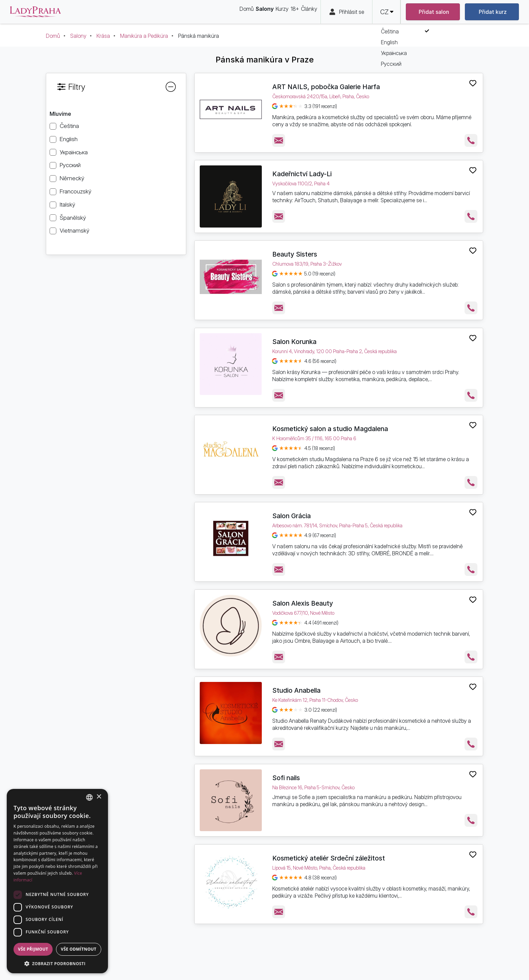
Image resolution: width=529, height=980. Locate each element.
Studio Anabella (296, 690)
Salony (78, 36)
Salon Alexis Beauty (303, 603)
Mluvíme (60, 114)
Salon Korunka (294, 342)
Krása (103, 36)
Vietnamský (75, 230)
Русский (70, 165)
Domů (53, 36)
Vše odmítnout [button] (78, 949)
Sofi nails (286, 778)
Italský (67, 204)
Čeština (69, 126)
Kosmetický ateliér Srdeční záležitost (329, 858)
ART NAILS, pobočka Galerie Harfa (326, 87)
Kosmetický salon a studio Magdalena (330, 429)
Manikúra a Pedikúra (144, 36)
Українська (74, 152)
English (69, 139)
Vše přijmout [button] (33, 949)
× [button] (99, 797)
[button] (57, 963)
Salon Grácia (291, 516)
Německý (72, 178)
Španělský (73, 218)
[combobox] (89, 797)
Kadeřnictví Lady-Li (302, 174)
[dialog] (57, 881)
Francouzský (76, 191)
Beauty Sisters (295, 254)
